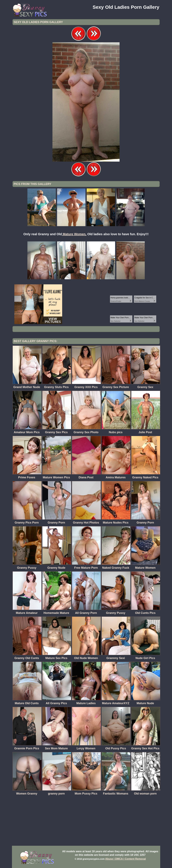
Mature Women (74, 234)
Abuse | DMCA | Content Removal (126, 859)
